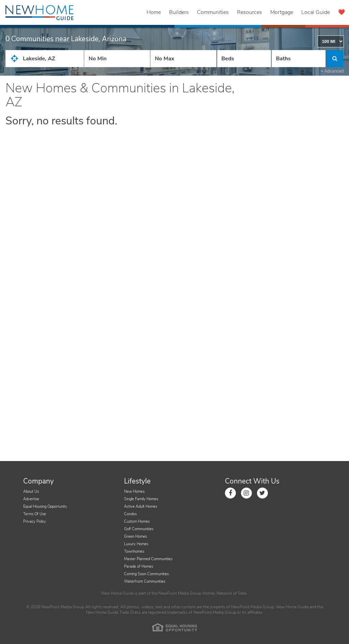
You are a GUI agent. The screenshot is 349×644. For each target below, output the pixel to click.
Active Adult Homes (141, 507)
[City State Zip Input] (45, 59)
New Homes (134, 492)
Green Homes (135, 536)
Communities (213, 12)
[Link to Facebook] (230, 493)
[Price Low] (117, 59)
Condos (130, 514)
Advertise (31, 499)
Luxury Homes (136, 544)
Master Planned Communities (148, 559)
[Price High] (183, 59)
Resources (249, 12)
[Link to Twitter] (262, 493)
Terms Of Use (35, 514)
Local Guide (316, 12)
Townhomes (134, 551)
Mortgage (282, 12)
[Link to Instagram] (246, 493)
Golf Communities (139, 529)
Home (154, 12)
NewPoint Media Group (180, 593)
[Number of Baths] (299, 59)
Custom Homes (137, 522)
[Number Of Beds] (244, 59)
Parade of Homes (139, 566)
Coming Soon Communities (146, 574)
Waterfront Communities (145, 581)
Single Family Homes (141, 499)
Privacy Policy (35, 522)
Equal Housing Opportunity (45, 507)
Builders (179, 12)
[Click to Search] (335, 59)
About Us (31, 492)
